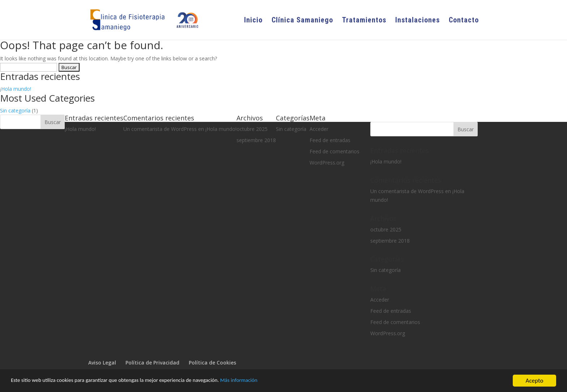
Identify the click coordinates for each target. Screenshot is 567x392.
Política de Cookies (212, 363)
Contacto (464, 21)
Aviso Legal (102, 363)
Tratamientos (364, 21)
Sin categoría (15, 110)
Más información (268, 381)
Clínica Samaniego (302, 21)
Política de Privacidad (152, 363)
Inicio (253, 21)
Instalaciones (417, 21)
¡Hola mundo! (16, 89)
